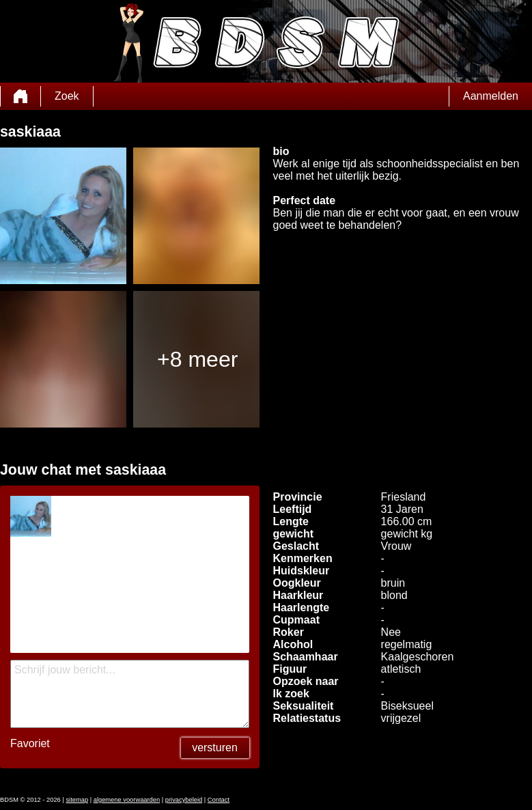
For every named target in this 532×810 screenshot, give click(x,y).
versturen (215, 748)
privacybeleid (184, 800)
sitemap (77, 800)
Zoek (67, 96)
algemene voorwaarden (127, 800)
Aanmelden (491, 96)
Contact (219, 800)
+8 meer (197, 359)
